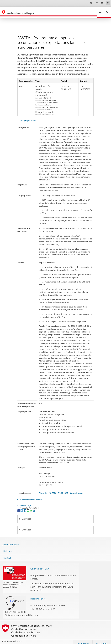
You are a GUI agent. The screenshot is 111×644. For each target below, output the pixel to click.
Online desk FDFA (40, 566)
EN (108, 3)
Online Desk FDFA (10, 541)
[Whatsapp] (31, 507)
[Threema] (28, 507)
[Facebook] (19, 507)
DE (91, 3)
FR (102, 3)
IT (97, 3)
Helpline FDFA (38, 596)
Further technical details (31, 497)
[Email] (34, 507)
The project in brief (29, 117)
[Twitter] (22, 507)
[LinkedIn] (25, 507)
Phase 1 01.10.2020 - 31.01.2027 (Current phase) (61, 490)
